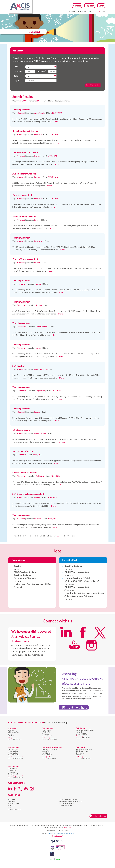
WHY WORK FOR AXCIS (67, 803)
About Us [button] (73, 11)
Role (16, 76)
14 (55, 536)
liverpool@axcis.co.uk (83, 736)
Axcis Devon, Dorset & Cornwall (52, 747)
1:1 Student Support (22, 430)
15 (58, 536)
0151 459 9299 (85, 738)
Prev (15, 536)
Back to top (98, 816)
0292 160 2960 (17, 778)
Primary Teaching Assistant (25, 259)
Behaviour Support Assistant (26, 131)
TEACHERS (12, 801)
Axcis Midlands (81, 747)
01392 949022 (51, 759)
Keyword (18, 80)
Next (73, 536)
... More (55, 122)
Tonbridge (82, 581)
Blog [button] (104, 11)
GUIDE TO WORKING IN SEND (69, 800)
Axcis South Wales (14, 766)
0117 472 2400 (51, 740)
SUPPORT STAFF (13, 803)
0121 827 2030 (85, 759)
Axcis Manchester (14, 747)
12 (48, 536)
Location (18, 71)
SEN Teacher (18, 366)
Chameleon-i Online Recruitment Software (61, 833)
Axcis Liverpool (81, 728)
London (84, 596)
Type (16, 67)
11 (44, 536)
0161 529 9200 (17, 759)
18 (68, 536)
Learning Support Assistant (25, 152)
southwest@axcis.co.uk (49, 738)
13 (51, 536)
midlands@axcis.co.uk (83, 757)
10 (41, 536)
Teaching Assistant (21, 110)
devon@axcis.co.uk (48, 757)
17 (65, 536)
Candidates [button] (82, 11)
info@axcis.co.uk (13, 738)
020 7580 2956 (17, 740)
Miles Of (42, 71)
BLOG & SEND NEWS (15, 809)
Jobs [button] (98, 11)
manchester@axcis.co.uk (16, 757)
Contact (77, 6)
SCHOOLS (11, 805)
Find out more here (75, 707)
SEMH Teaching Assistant (25, 216)
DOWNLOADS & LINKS (66, 805)
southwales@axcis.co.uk (16, 776)
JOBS (10, 807)
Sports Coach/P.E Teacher (24, 473)
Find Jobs (95, 85)
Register (90, 6)
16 (61, 536)
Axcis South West (47, 728)
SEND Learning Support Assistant (28, 494)
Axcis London (12, 728)
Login (101, 6)
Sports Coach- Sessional (24, 451)
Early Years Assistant (22, 195)
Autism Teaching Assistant (25, 174)
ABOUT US (12, 800)
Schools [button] (91, 11)
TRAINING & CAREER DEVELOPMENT (71, 801)
